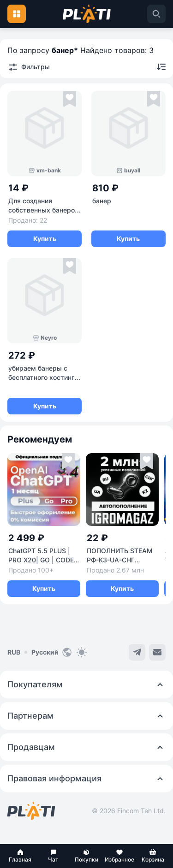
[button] (20, 856)
